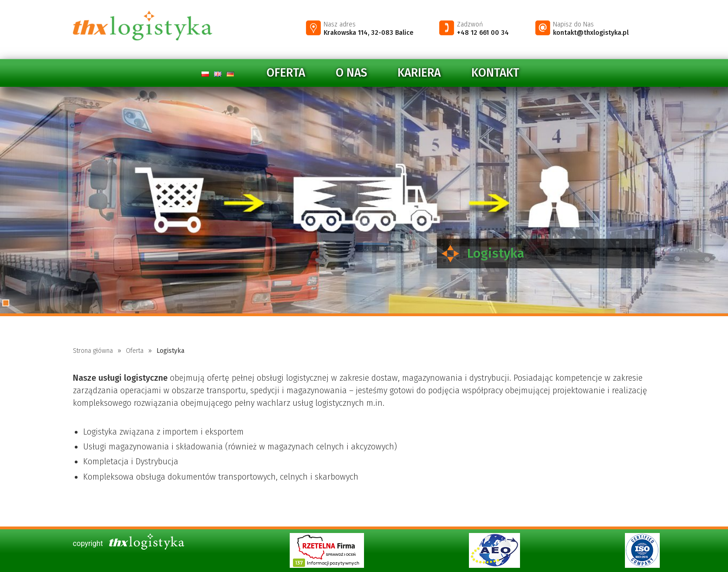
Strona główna (93, 351)
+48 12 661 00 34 (483, 33)
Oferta (286, 73)
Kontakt (495, 73)
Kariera (419, 73)
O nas (351, 73)
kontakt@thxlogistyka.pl (591, 33)
